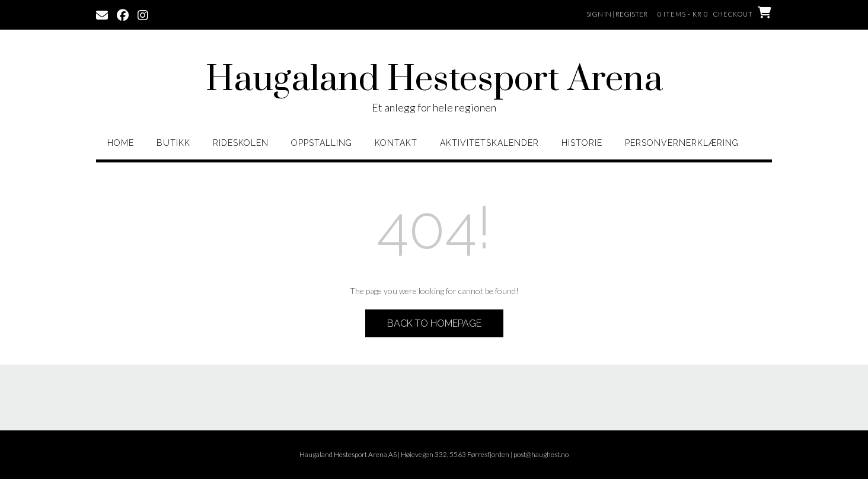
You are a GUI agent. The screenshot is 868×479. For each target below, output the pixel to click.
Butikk (173, 143)
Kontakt (396, 143)
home (121, 143)
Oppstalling (322, 143)
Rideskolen (241, 143)
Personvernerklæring (682, 143)
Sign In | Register (617, 14)
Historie (582, 143)
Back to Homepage (434, 323)
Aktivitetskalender (489, 143)
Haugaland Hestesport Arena (434, 80)
